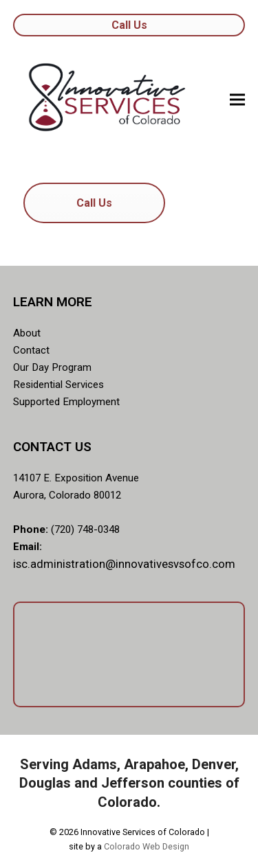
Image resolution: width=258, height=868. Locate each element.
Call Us (129, 25)
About (27, 333)
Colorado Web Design (147, 846)
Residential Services (58, 385)
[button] (237, 99)
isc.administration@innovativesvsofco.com (124, 564)
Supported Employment (66, 402)
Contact (31, 350)
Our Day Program (52, 367)
